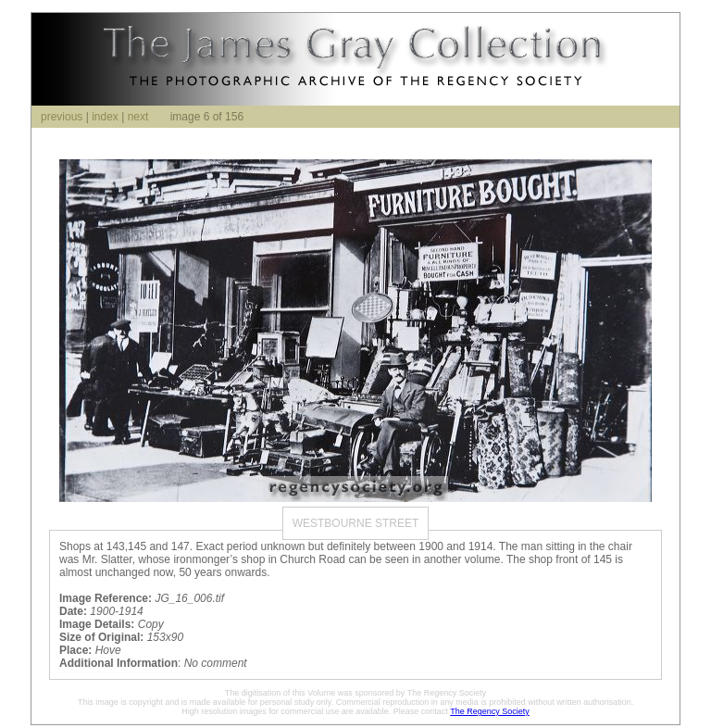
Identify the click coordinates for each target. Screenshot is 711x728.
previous (62, 117)
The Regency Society (490, 711)
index (105, 117)
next (138, 117)
